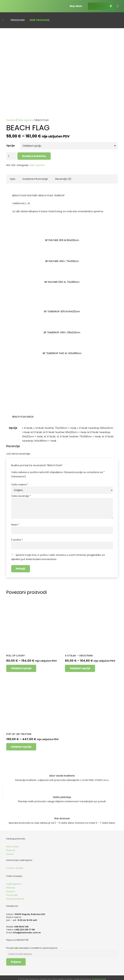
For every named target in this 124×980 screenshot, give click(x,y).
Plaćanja (11, 885)
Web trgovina (25, 120)
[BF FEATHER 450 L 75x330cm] (62, 252)
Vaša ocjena (20, 484)
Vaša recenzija (21, 495)
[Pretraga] (111, 6)
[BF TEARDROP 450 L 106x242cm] (62, 323)
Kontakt (19, 866)
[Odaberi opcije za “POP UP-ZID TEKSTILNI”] (21, 744)
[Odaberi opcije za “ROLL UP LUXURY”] (21, 666)
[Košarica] (118, 6)
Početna (11, 120)
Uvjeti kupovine (14, 881)
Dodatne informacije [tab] (35, 179)
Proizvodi (11, 848)
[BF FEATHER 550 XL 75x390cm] (62, 273)
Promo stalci (12, 844)
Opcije (11, 146)
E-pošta (17, 538)
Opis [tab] (13, 179)
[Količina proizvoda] (11, 156)
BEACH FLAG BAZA (23, 416)
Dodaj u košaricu (34, 156)
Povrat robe (12, 893)
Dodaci (10, 851)
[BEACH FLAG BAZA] (35, 370)
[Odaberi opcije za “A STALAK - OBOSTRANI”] (80, 666)
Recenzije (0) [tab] (63, 179)
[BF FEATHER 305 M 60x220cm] (62, 231)
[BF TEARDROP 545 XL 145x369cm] (62, 344)
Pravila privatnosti (15, 896)
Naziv (15, 523)
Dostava (11, 889)
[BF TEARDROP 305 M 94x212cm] (62, 303)
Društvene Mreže (99, 976)
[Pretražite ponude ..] (101, 6)
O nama (10, 866)
